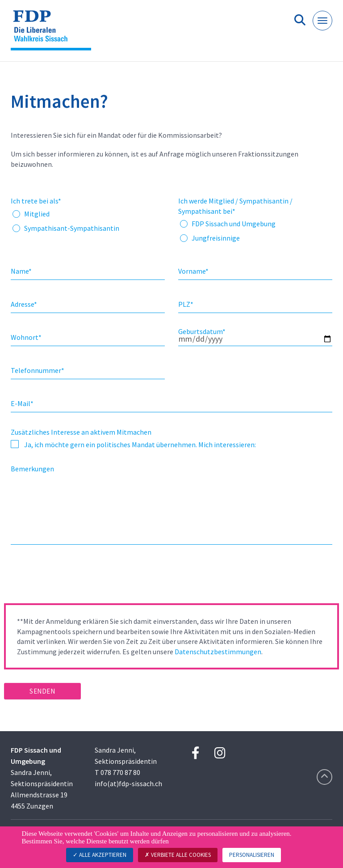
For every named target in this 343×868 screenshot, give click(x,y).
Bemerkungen (32, 469)
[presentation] (72, 577)
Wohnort (26, 337)
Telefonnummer (38, 370)
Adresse (24, 304)
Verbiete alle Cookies (178, 855)
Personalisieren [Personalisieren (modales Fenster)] (252, 855)
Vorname (193, 271)
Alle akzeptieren (100, 855)
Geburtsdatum (202, 331)
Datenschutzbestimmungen (218, 652)
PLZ (186, 304)
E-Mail (22, 403)
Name (21, 271)
